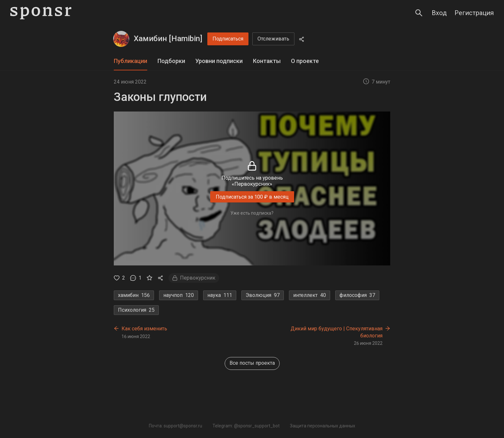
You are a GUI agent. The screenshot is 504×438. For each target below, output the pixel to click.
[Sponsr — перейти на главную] (41, 13)
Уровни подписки (219, 61)
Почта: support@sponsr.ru (175, 426)
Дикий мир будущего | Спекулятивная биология (337, 332)
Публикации (130, 61)
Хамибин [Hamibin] (168, 39)
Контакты (267, 61)
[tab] (130, 61)
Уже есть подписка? (252, 213)
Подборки (171, 61)
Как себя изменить (144, 329)
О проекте (305, 61)
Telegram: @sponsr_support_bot (246, 426)
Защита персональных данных (323, 426)
